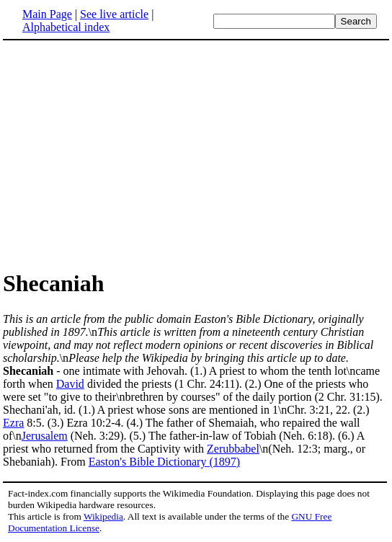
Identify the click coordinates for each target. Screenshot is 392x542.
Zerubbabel (233, 449)
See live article (114, 14)
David (70, 384)
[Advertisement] (124, 154)
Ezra (13, 423)
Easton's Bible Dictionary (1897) (164, 462)
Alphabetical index (66, 27)
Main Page (47, 14)
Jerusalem (45, 436)
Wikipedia (103, 516)
